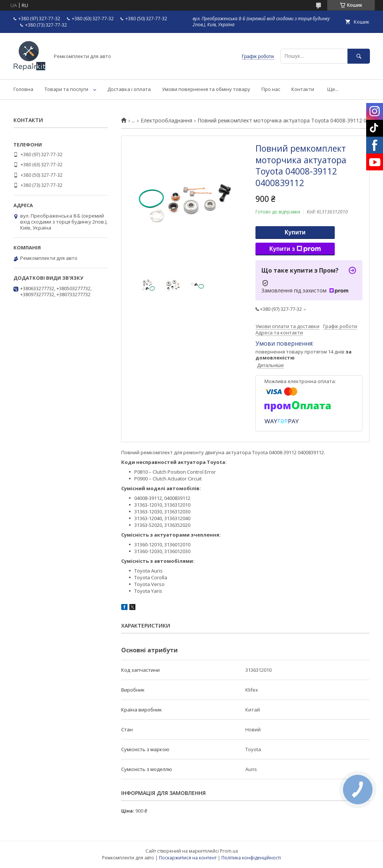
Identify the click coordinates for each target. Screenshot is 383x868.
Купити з (295, 249)
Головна (23, 89)
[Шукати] (359, 56)
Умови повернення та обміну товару (206, 89)
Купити (295, 232)
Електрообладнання (166, 121)
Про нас (271, 89)
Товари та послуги (66, 89)
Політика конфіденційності (251, 858)
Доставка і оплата (129, 89)
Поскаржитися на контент (188, 858)
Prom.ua (229, 851)
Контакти (303, 89)
